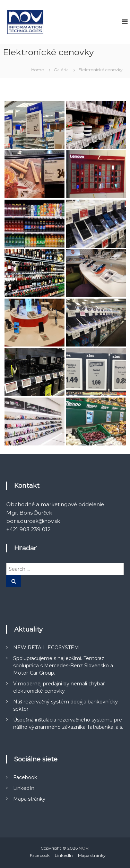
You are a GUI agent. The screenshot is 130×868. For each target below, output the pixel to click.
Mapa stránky (29, 799)
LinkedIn (24, 788)
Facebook (25, 777)
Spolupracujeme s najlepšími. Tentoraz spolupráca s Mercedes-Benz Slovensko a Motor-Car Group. (63, 666)
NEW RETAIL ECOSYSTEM (46, 648)
